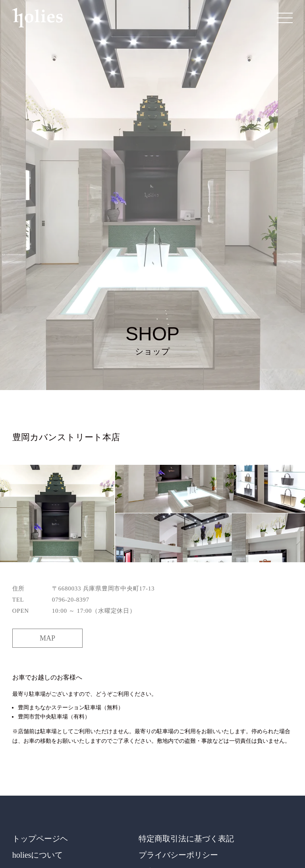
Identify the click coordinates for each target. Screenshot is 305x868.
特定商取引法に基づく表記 (186, 839)
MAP (47, 638)
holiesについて (38, 855)
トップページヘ (40, 839)
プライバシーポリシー (178, 855)
